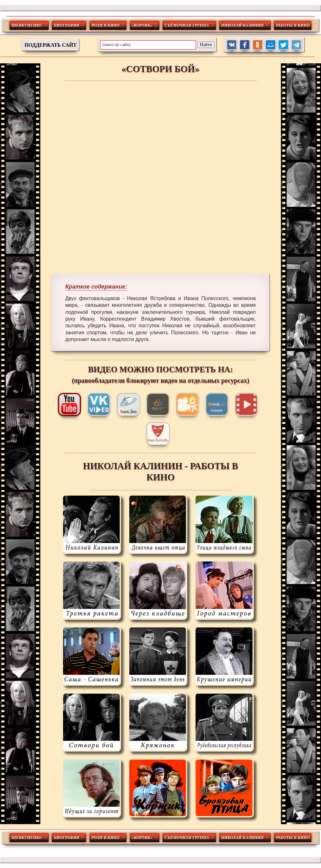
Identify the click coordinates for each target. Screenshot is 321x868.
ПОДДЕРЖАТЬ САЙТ (51, 45)
